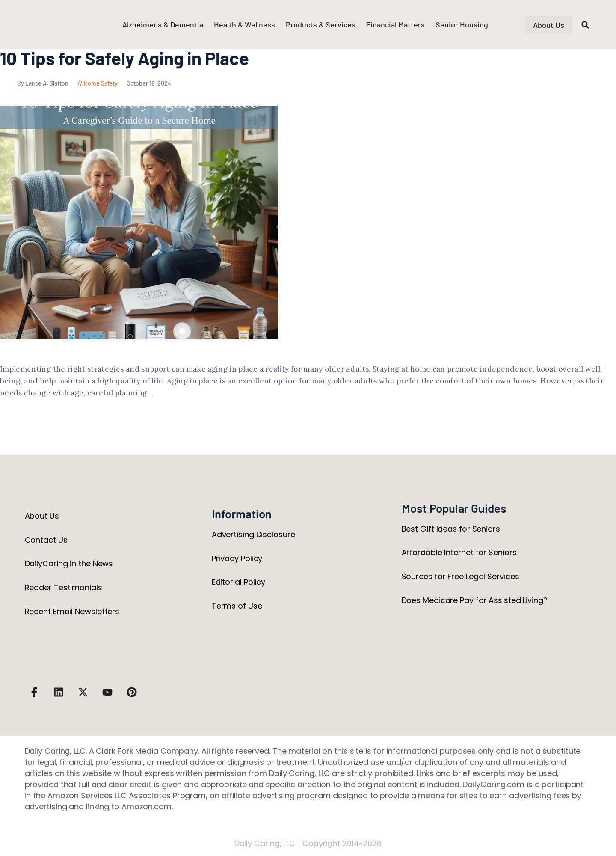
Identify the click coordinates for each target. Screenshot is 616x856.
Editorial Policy (238, 582)
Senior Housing (462, 24)
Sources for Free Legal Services (461, 576)
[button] (585, 25)
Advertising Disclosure (253, 534)
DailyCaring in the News (69, 563)
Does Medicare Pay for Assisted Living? (475, 600)
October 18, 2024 (149, 83)
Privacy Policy (237, 558)
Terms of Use (237, 606)
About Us (42, 516)
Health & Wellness (244, 24)
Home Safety (101, 83)
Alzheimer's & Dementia (163, 24)
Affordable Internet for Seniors (459, 552)
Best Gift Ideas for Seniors (451, 529)
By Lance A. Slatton (35, 83)
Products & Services (321, 24)
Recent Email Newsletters (72, 611)
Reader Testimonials (64, 587)
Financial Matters (395, 24)
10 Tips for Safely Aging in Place (124, 58)
